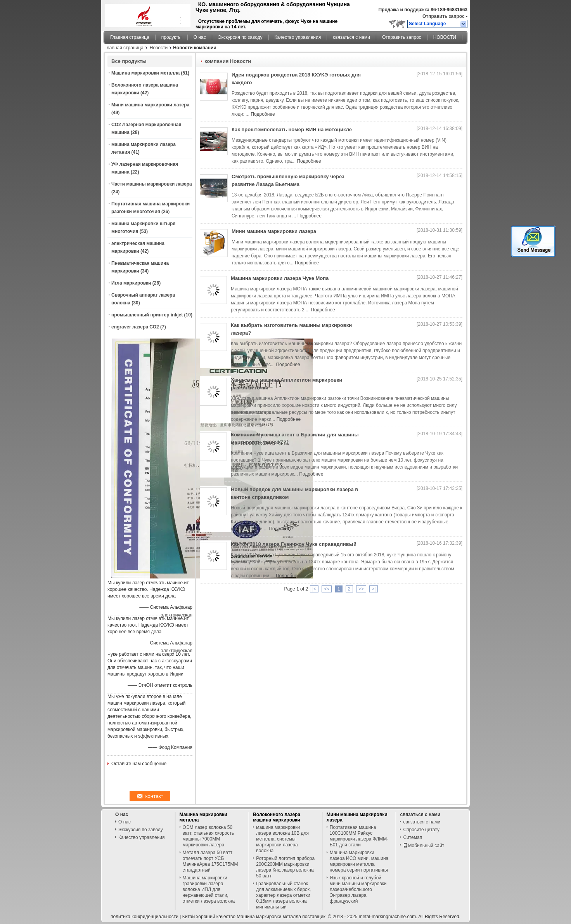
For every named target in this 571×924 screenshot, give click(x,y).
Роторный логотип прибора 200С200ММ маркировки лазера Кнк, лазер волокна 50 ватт (285, 867)
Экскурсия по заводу (240, 37)
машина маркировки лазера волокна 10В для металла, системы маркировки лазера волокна (282, 839)
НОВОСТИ (445, 37)
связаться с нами (351, 37)
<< (327, 589)
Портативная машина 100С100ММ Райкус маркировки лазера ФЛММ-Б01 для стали (359, 836)
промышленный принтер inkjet (147, 315)
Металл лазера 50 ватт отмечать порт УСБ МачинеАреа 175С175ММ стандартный (210, 861)
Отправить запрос (444, 16)
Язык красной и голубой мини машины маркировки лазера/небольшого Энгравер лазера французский (358, 889)
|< (314, 589)
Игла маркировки (131, 283)
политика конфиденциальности (144, 917)
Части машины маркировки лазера (152, 184)
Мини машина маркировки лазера (150, 105)
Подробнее (263, 114)
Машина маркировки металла (145, 73)
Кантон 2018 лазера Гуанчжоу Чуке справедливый (294, 544)
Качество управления (298, 37)
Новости (159, 48)
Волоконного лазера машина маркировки (277, 817)
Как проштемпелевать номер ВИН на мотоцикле (292, 129)
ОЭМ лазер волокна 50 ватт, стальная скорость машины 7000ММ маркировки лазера (209, 836)
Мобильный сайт (424, 846)
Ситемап (413, 837)
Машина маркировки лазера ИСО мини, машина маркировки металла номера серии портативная (359, 861)
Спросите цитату (421, 830)
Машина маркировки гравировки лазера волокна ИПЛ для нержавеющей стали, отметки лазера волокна (209, 889)
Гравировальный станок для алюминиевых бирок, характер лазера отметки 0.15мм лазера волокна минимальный (283, 895)
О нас (200, 37)
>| (374, 589)
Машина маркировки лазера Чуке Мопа (280, 278)
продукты (171, 37)
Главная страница (130, 37)
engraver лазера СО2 (135, 327)
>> (361, 589)
